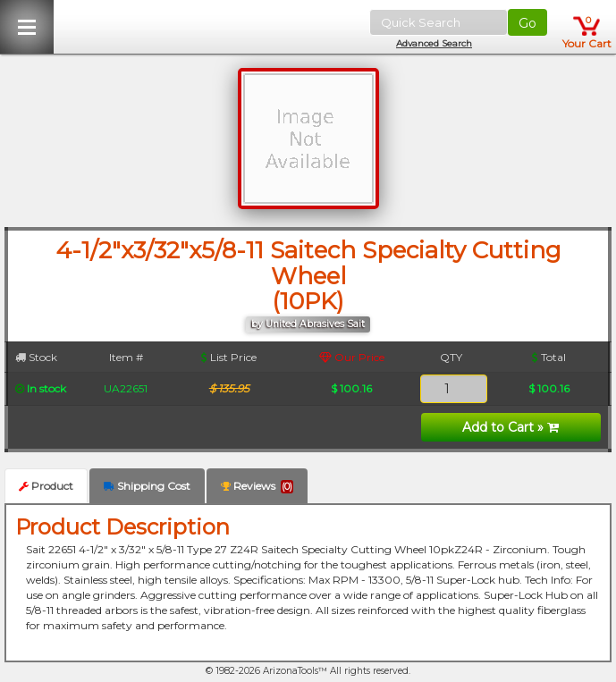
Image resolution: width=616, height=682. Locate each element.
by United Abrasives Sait (308, 324)
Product (46, 486)
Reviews (257, 486)
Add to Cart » (511, 427)
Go (527, 23)
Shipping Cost (147, 486)
